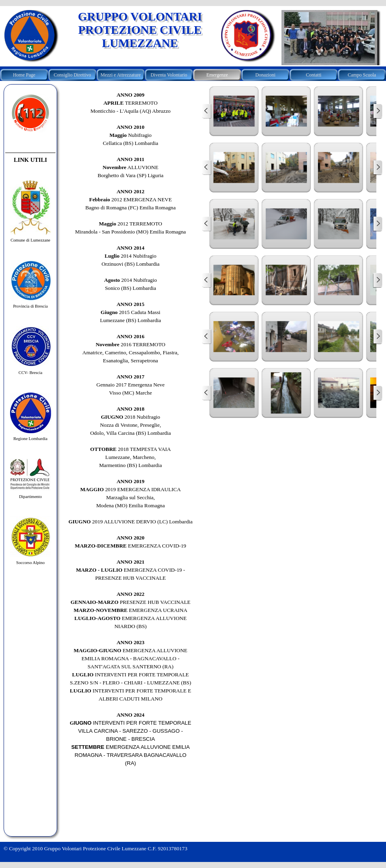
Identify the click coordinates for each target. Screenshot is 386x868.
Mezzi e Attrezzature (121, 75)
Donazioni (265, 75)
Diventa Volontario (169, 75)
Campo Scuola (362, 75)
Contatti (314, 75)
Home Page (24, 75)
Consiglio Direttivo (73, 75)
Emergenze (217, 75)
